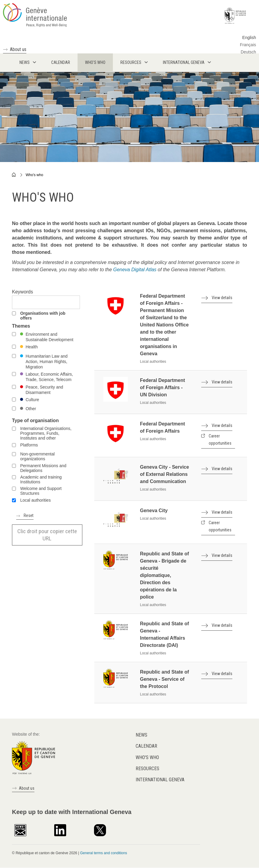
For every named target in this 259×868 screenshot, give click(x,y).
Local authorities (35, 500)
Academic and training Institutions (41, 479)
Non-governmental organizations (37, 456)
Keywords (22, 292)
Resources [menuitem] (131, 62)
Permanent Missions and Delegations (43, 468)
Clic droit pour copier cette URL (47, 535)
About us (18, 49)
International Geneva (160, 780)
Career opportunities (220, 440)
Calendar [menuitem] (61, 62)
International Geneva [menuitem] (184, 62)
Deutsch (248, 52)
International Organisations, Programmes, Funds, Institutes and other (46, 433)
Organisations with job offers (43, 316)
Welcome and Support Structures (41, 491)
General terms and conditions (103, 853)
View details (222, 298)
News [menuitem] (25, 62)
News (141, 735)
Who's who (34, 175)
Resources (147, 769)
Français (248, 45)
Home (14, 175)
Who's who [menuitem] (95, 62)
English (249, 38)
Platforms (29, 445)
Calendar (146, 746)
